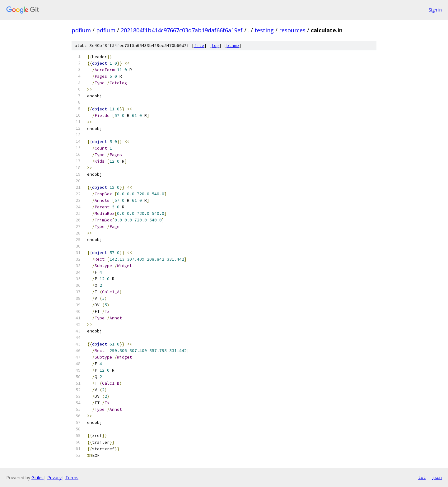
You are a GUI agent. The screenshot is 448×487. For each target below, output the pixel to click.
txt (422, 477)
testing (264, 30)
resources (292, 30)
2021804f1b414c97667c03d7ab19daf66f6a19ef (182, 30)
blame (233, 46)
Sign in (435, 10)
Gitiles (37, 478)
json (437, 477)
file (199, 46)
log (215, 46)
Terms (72, 478)
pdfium (81, 30)
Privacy (54, 478)
